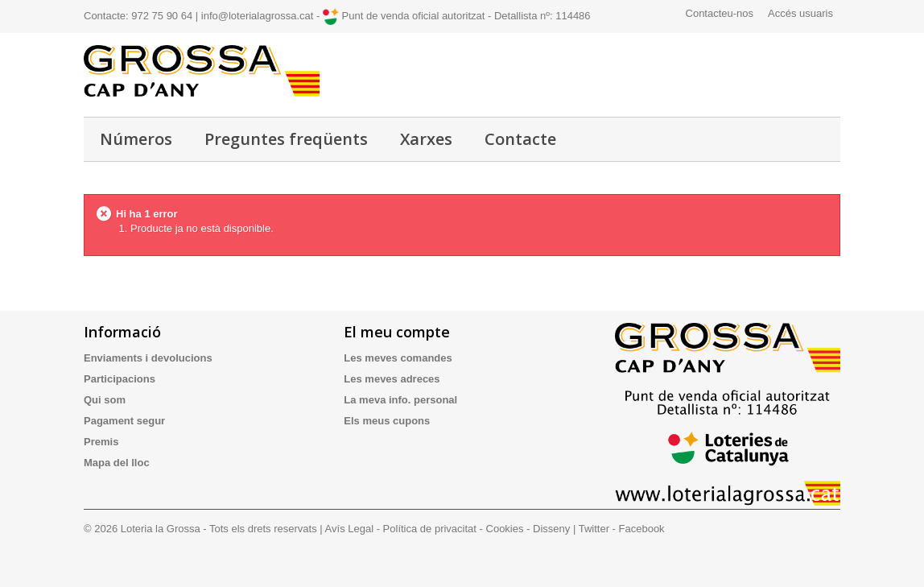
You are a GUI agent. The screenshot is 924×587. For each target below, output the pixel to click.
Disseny (551, 529)
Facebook (642, 529)
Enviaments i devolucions (148, 358)
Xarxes (426, 139)
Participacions (120, 379)
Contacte (520, 139)
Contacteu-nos (720, 13)
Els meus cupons (387, 421)
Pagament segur (124, 421)
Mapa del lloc (117, 463)
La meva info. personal (400, 400)
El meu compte (397, 332)
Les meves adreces (392, 379)
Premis (101, 442)
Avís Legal (349, 529)
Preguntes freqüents (286, 139)
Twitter (594, 529)
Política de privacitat (430, 529)
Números (136, 139)
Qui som (105, 400)
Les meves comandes (398, 358)
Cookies (505, 529)
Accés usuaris (800, 13)
